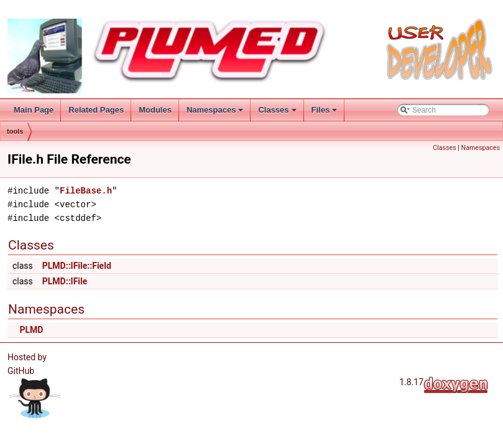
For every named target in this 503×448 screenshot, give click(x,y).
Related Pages (96, 110)
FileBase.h (86, 191)
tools (15, 131)
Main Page (34, 110)
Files (325, 110)
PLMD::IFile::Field (77, 266)
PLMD (31, 330)
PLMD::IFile (65, 281)
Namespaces (215, 110)
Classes (277, 110)
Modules (155, 110)
